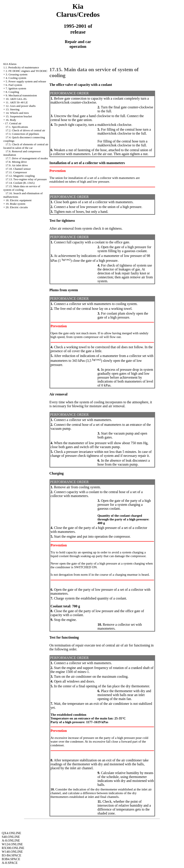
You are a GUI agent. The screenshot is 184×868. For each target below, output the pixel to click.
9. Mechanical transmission (21, 95)
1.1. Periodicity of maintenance (21, 67)
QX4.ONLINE (11, 833)
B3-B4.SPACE (11, 855)
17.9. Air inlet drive (17, 165)
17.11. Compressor (16, 172)
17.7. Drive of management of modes (27, 158)
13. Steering (13, 109)
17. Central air (13, 123)
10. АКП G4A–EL (16, 99)
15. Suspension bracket (19, 116)
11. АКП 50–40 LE (17, 102)
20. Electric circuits (17, 207)
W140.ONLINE (12, 852)
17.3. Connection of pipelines (22, 134)
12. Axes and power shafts (21, 106)
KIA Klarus (10, 64)
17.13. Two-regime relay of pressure (26, 179)
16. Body (11, 120)
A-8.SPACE (10, 863)
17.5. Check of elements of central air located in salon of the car (26, 146)
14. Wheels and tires (17, 113)
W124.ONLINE (12, 844)
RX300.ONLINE (13, 848)
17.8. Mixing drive (16, 162)
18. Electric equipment (19, 200)
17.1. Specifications (17, 127)
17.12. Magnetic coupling (20, 176)
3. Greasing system (17, 74)
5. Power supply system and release (26, 81)
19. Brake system (16, 204)
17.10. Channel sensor (18, 169)
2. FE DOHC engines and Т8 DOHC (27, 71)
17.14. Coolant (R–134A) (20, 183)
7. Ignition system (16, 88)
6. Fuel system (14, 85)
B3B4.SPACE (11, 859)
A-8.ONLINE (11, 840)
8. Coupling (12, 92)
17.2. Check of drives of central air (25, 130)
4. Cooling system (16, 78)
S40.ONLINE (11, 837)
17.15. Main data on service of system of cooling (22, 188)
